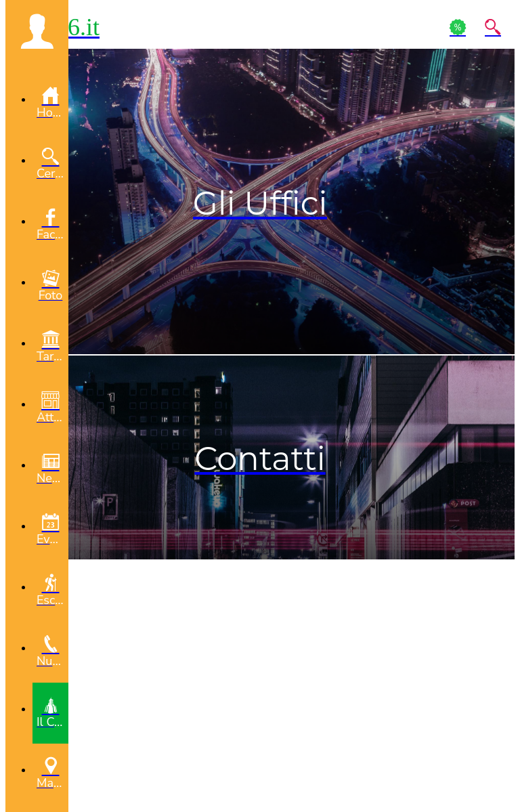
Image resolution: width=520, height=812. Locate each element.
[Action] (458, 27)
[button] (37, 31)
